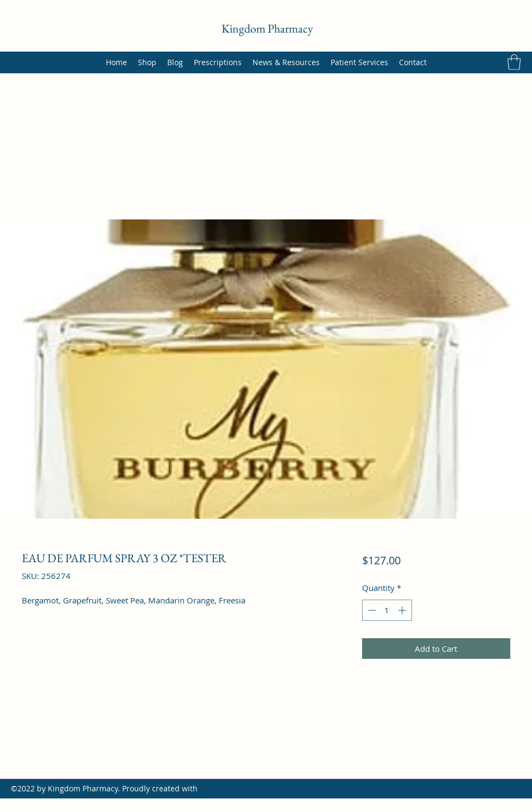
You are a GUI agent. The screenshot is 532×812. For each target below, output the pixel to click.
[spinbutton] (387, 610)
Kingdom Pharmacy (267, 29)
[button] (514, 62)
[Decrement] (371, 610)
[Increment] (403, 610)
